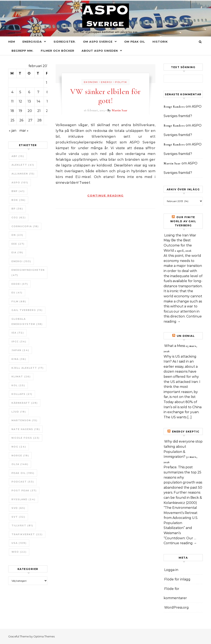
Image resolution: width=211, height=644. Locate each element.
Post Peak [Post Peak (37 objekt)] (24, 491)
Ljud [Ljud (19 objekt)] (19, 412)
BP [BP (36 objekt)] (17, 209)
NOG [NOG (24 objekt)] (19, 447)
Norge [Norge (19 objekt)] (20, 456)
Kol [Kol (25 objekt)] (18, 385)
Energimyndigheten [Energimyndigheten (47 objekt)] (28, 273)
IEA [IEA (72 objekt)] (18, 333)
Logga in (171, 570)
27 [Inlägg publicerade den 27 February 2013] (30, 120)
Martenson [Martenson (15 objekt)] (25, 420)
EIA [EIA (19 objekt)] (17, 252)
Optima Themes (44, 636)
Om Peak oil (135, 42)
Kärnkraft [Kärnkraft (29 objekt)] (25, 403)
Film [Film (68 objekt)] (19, 301)
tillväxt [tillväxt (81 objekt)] (22, 525)
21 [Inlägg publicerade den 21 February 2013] (39, 111)
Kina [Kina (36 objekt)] (19, 359)
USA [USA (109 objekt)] (19, 543)
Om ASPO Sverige (98, 42)
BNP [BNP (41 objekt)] (18, 191)
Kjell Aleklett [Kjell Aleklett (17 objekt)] (28, 368)
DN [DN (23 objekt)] (17, 235)
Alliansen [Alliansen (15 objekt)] (23, 174)
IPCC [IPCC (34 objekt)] (19, 342)
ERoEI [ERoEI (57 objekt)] (20, 284)
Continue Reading (105, 195)
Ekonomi (91, 82)
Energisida (32, 42)
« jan (13, 131)
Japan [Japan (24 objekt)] (20, 350)
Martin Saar (120, 110)
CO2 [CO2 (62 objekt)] (19, 217)
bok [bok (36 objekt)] (19, 200)
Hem (12, 42)
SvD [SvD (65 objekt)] (18, 508)
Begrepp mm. (22, 51)
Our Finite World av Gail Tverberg (183, 221)
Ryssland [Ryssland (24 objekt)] (23, 499)
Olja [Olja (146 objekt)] (20, 464)
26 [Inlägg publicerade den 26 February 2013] (21, 120)
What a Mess (175, 346)
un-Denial (186, 336)
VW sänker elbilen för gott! (105, 96)
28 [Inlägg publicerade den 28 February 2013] (39, 120)
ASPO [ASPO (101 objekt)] (20, 183)
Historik (160, 42)
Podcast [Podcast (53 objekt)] (23, 482)
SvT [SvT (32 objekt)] (18, 517)
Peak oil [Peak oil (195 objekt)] (23, 473)
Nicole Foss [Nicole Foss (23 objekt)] (26, 438)
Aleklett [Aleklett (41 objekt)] (23, 165)
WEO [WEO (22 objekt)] (19, 552)
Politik (121, 82)
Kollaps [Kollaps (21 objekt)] (22, 394)
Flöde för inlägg (177, 579)
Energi (107, 82)
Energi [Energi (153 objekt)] (21, 261)
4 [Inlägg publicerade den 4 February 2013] (12, 92)
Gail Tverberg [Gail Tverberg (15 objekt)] (27, 310)
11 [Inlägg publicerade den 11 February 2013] (12, 101)
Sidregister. (65, 42)
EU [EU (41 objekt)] (17, 293)
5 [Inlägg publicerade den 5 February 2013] (20, 92)
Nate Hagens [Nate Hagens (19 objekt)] (26, 429)
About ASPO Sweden (100, 51)
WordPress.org (176, 607)
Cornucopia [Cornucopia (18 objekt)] (25, 226)
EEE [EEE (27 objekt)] (18, 244)
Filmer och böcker (57, 51)
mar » (24, 131)
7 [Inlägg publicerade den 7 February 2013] (38, 92)
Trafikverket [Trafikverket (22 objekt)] (27, 534)
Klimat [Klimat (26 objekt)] (21, 377)
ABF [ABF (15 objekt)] (18, 156)
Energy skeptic (186, 432)
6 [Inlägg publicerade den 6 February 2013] (29, 92)
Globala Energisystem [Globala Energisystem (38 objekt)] (27, 321)
